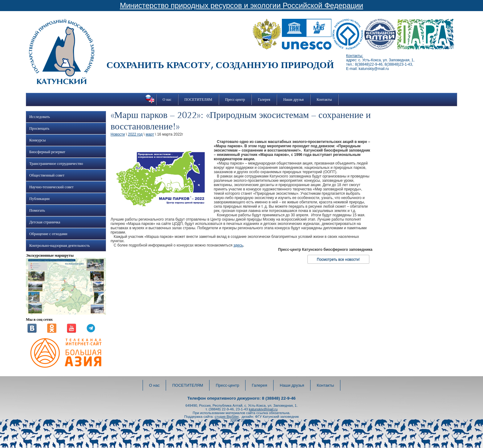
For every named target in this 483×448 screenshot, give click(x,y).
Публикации (39, 199)
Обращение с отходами (48, 234)
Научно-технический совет (51, 187)
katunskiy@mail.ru (263, 409)
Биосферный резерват (47, 152)
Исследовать (40, 117)
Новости (118, 134)
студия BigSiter (227, 417)
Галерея (264, 100)
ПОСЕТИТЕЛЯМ (198, 100)
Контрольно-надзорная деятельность (60, 246)
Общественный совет (47, 175)
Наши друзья (293, 100)
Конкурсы (37, 140)
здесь (238, 245)
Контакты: (355, 56)
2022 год (135, 134)
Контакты (324, 100)
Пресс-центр (235, 100)
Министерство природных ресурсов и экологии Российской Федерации (241, 5)
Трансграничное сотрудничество (56, 164)
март (150, 134)
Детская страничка (45, 222)
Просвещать (39, 128)
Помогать (37, 210)
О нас (167, 100)
